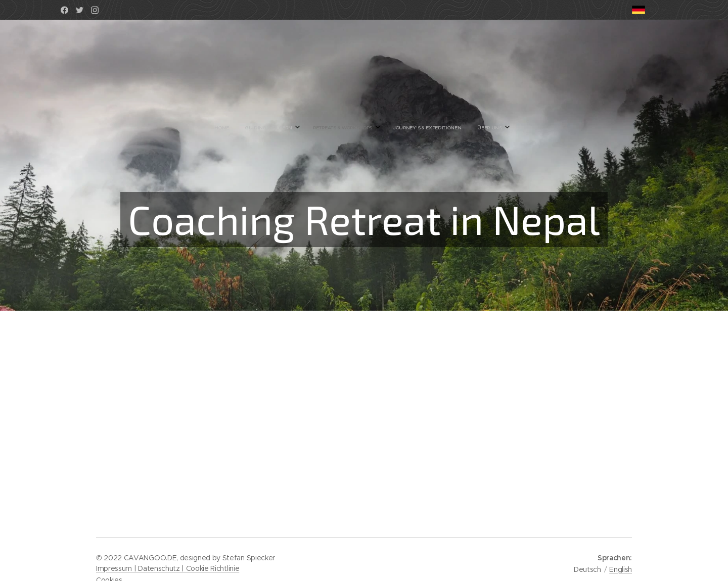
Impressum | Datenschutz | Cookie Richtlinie (168, 568)
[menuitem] (325, 128)
